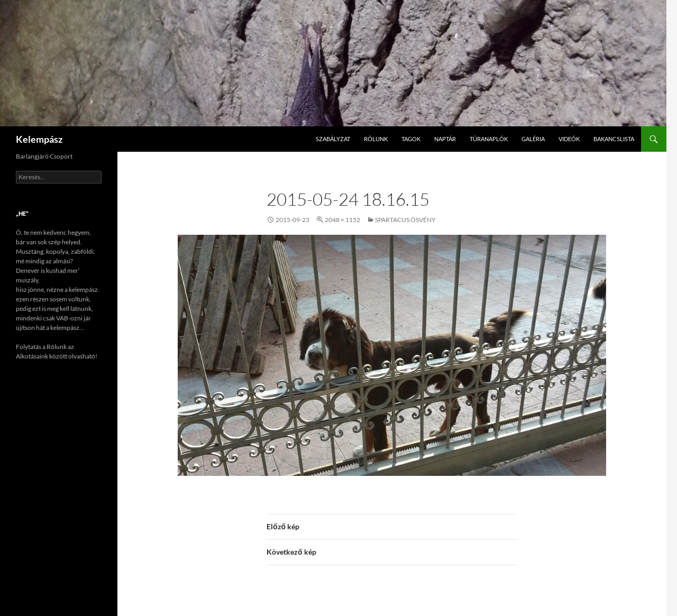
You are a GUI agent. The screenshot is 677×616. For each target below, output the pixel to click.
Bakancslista (614, 139)
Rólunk (376, 139)
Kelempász (39, 139)
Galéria (533, 139)
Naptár (445, 139)
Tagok (411, 139)
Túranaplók (489, 139)
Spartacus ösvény (405, 220)
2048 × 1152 (342, 220)
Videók (569, 139)
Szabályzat (333, 139)
